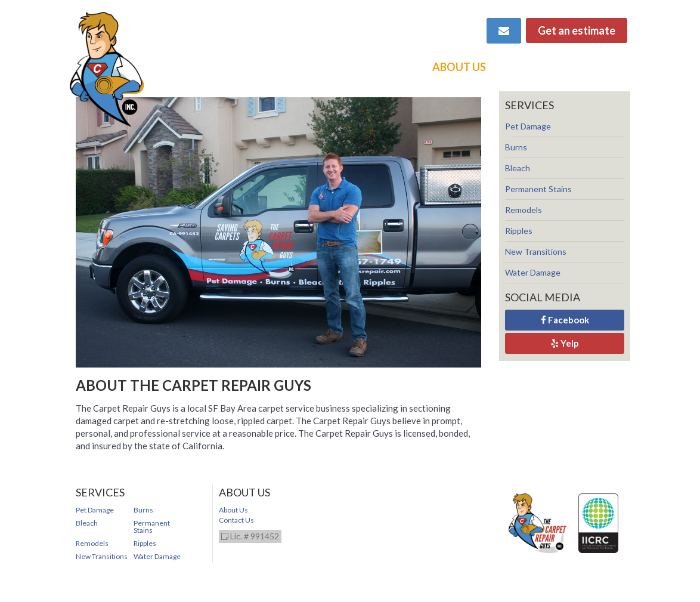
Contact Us (236, 520)
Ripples (519, 231)
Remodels (524, 210)
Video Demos (381, 67)
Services (306, 67)
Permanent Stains (538, 189)
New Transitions (536, 251)
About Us (459, 67)
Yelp (565, 343)
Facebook (565, 320)
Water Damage (533, 272)
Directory (596, 67)
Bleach (518, 168)
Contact (526, 67)
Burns (516, 147)
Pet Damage (528, 126)
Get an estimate (577, 30)
